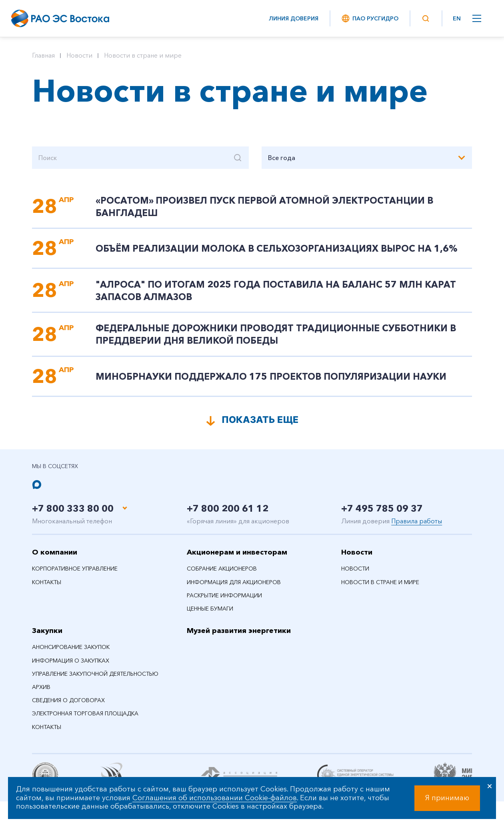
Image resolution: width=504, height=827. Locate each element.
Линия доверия (294, 18)
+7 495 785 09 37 (384, 513)
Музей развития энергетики (239, 636)
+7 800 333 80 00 (75, 513)
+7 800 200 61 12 (230, 513)
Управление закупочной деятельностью (95, 679)
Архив (41, 692)
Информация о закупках (71, 665)
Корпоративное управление (75, 574)
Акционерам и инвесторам (237, 557)
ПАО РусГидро (370, 18)
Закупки (47, 636)
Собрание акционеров (222, 574)
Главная (43, 55)
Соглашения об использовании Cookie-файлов (215, 798)
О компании (55, 557)
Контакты (47, 587)
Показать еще (260, 424)
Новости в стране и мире (143, 55)
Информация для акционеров (234, 587)
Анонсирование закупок (71, 652)
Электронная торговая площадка (85, 719)
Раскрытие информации (224, 600)
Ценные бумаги (210, 613)
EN (457, 18)
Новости (79, 55)
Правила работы (417, 526)
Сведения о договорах (68, 705)
